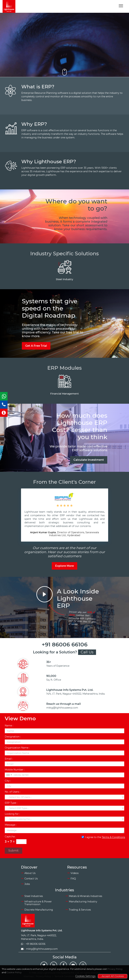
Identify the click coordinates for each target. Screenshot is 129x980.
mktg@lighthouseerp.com (62, 708)
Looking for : (12, 814)
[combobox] (9, 775)
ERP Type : (11, 803)
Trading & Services (80, 910)
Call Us (87, 652)
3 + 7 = (10, 842)
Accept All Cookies (113, 976)
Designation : (13, 737)
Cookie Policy (14, 972)
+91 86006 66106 (65, 644)
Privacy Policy (115, 969)
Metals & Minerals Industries (86, 896)
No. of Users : (13, 792)
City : (8, 781)
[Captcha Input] (21, 842)
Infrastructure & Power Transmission (38, 903)
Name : (9, 726)
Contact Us (31, 879)
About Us (30, 873)
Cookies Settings (85, 976)
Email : (9, 759)
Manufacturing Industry (83, 902)
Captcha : (10, 837)
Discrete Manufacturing (39, 910)
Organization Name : (17, 748)
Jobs (27, 884)
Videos (75, 873)
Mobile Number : (15, 770)
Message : (11, 825)
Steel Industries (34, 896)
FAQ (73, 879)
